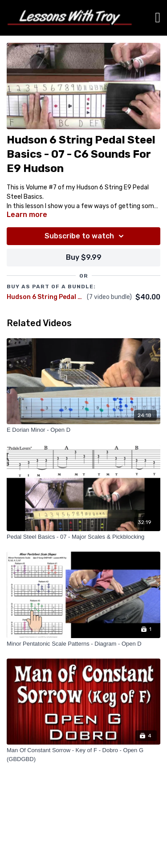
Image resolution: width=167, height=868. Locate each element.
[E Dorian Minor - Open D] (83, 430)
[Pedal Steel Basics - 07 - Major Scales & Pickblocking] (83, 537)
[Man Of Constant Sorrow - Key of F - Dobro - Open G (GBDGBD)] (83, 755)
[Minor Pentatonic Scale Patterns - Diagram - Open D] (83, 644)
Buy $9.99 (84, 257)
